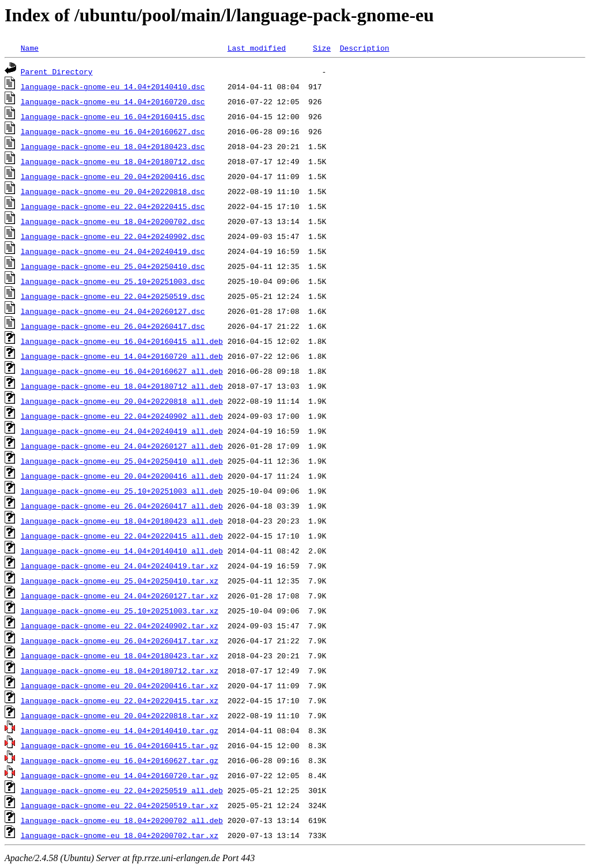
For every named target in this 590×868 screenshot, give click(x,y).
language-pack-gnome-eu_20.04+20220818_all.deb (122, 401)
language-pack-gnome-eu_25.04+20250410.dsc (113, 266)
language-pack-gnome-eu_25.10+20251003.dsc (113, 281)
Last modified (257, 48)
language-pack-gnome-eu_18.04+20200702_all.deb (122, 820)
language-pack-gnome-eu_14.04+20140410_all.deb (122, 551)
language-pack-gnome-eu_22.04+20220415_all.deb (122, 536)
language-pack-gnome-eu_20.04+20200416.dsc (113, 176)
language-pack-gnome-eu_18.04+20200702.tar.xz (120, 835)
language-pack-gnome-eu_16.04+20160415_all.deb (122, 341)
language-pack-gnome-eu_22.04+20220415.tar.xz (120, 700)
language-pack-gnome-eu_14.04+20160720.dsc (113, 101)
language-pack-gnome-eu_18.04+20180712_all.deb (122, 386)
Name (30, 48)
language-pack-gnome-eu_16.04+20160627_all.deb (122, 371)
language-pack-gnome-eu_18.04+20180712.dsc (113, 161)
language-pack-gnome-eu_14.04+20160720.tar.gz (120, 775)
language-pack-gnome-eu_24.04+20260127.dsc (113, 311)
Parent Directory (57, 71)
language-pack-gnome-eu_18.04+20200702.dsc (113, 221)
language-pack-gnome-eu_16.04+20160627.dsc (113, 131)
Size (322, 48)
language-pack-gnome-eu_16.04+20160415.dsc (113, 116)
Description (365, 48)
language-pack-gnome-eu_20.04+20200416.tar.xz (120, 685)
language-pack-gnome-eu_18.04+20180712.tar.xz (120, 670)
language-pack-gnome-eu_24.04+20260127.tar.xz (120, 596)
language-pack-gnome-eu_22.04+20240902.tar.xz (120, 626)
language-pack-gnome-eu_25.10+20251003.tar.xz (120, 611)
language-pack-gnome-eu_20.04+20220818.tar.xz (120, 715)
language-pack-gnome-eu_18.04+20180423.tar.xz (120, 655)
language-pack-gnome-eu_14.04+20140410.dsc (113, 86)
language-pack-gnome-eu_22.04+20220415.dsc (113, 206)
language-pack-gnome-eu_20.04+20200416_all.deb (122, 476)
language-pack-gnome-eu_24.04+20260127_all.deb (122, 446)
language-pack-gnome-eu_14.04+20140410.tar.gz (120, 730)
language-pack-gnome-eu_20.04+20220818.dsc (113, 191)
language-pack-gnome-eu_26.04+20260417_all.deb (122, 506)
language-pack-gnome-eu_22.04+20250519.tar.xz (120, 805)
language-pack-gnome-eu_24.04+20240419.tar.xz (120, 566)
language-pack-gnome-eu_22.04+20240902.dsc (113, 236)
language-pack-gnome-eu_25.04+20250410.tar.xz (120, 581)
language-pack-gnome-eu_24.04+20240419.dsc (113, 251)
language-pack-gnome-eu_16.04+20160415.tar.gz (120, 745)
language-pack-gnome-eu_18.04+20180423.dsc (113, 146)
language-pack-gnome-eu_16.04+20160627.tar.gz (120, 760)
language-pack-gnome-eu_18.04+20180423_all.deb (122, 521)
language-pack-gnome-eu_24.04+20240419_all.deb (122, 431)
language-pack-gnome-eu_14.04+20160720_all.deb (122, 356)
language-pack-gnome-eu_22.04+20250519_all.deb (122, 790)
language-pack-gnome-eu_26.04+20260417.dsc (113, 326)
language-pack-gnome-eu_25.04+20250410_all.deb (122, 461)
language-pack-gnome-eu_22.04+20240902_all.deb (122, 416)
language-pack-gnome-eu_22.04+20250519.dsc (113, 296)
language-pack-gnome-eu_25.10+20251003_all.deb (122, 491)
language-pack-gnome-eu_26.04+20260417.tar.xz (120, 640)
